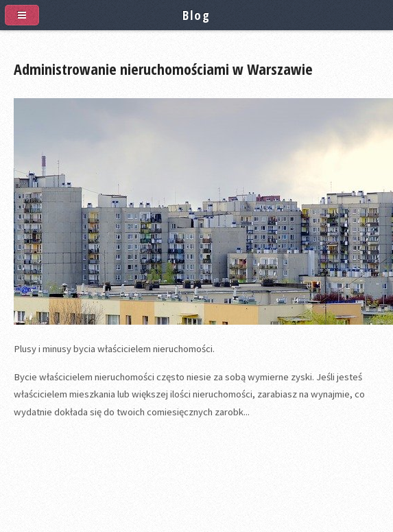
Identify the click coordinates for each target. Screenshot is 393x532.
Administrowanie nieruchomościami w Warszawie (163, 69)
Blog (196, 15)
